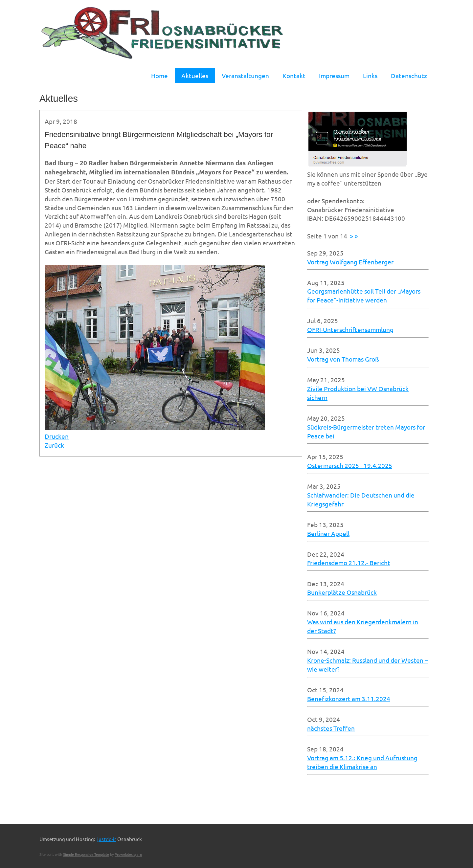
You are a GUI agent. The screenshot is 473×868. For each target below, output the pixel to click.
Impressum (334, 76)
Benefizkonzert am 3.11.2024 (349, 699)
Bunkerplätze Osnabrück (342, 592)
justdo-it (107, 839)
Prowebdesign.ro (128, 854)
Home (159, 76)
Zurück (54, 445)
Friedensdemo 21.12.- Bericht (349, 563)
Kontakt (294, 76)
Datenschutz (409, 76)
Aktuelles (195, 76)
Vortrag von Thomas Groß (343, 359)
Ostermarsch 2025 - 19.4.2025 (350, 465)
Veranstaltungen (245, 76)
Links (370, 76)
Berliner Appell (328, 533)
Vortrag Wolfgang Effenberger (350, 262)
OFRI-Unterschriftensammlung (350, 329)
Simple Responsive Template (86, 854)
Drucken (57, 436)
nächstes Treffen (331, 728)
